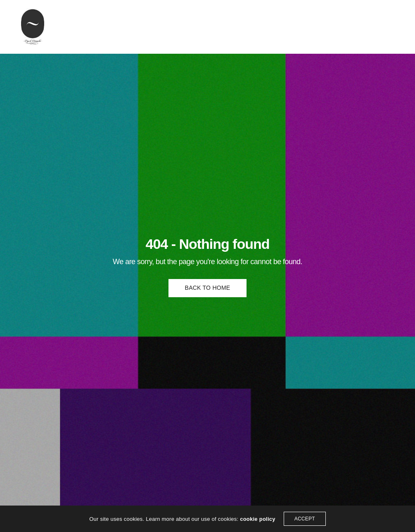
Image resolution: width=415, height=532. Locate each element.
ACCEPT (305, 519)
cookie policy (258, 519)
